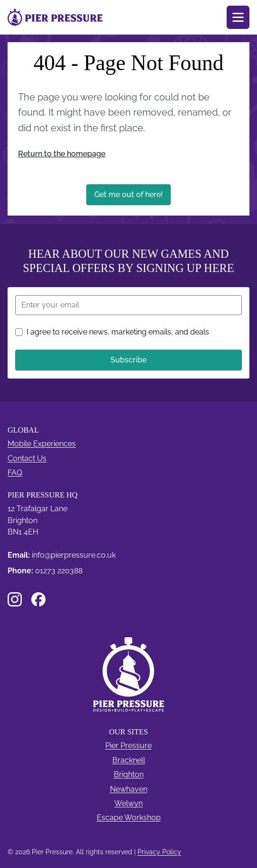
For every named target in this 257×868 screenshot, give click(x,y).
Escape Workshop (129, 818)
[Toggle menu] (238, 17)
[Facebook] (38, 599)
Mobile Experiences (42, 444)
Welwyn (128, 803)
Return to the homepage (62, 154)
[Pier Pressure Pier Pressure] (55, 17)
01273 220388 (59, 571)
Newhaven (129, 789)
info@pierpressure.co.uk (74, 555)
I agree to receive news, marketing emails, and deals (112, 332)
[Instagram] (15, 599)
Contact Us (27, 458)
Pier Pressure (128, 746)
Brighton (129, 774)
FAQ (15, 473)
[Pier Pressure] (128, 674)
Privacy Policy (159, 852)
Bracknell (129, 760)
